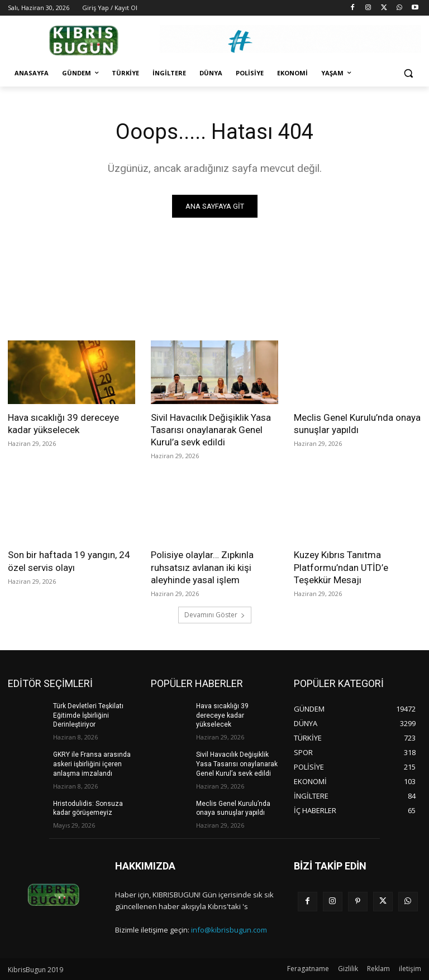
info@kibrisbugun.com (229, 930)
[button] (408, 73)
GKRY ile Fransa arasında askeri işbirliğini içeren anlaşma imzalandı (92, 764)
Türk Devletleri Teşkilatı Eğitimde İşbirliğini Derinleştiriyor (88, 715)
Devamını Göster (215, 615)
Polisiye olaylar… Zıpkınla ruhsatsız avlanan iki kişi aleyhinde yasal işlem (202, 567)
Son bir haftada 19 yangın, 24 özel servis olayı (69, 561)
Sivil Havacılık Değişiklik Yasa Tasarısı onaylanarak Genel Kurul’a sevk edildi (211, 430)
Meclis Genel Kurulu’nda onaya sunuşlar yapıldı (357, 424)
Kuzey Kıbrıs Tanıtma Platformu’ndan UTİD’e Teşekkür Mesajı (341, 567)
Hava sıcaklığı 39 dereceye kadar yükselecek (63, 424)
